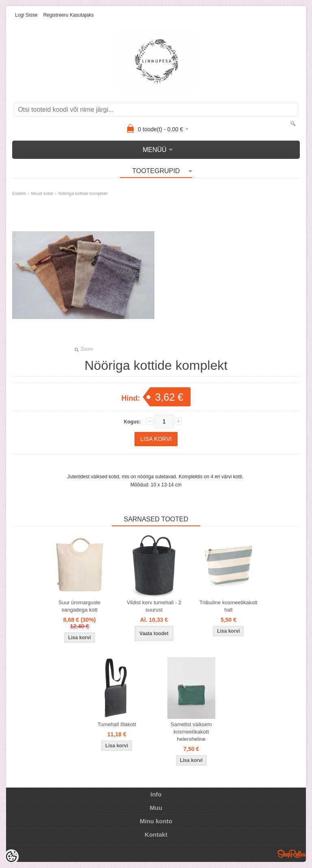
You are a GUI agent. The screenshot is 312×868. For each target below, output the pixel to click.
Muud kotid (42, 193)
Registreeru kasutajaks (68, 15)
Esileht (19, 193)
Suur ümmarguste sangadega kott (79, 606)
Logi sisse (26, 15)
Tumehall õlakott (117, 724)
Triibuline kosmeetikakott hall (229, 606)
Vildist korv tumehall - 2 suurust (154, 606)
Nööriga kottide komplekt (83, 193)
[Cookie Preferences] (11, 857)
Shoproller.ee (292, 854)
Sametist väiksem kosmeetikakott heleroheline (191, 732)
